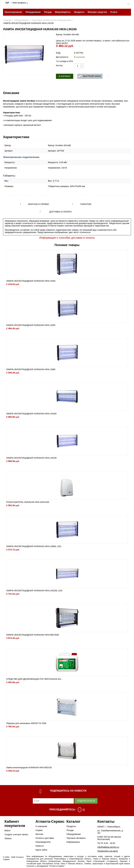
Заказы (8, 838)
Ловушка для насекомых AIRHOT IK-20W (26, 723)
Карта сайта (41, 850)
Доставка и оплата (60, 212)
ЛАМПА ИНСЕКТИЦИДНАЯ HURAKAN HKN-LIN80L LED (34, 546)
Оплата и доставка (45, 838)
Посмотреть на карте (108, 851)
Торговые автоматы (76, 838)
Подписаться (86, 801)
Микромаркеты (63, 12)
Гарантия (86, 204)
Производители (43, 842)
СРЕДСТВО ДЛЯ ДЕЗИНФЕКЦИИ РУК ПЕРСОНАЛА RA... (34, 679)
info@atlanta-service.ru (108, 847)
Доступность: (62, 57)
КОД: (58, 53)
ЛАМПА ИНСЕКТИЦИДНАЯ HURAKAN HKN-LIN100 (31, 458)
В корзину (65, 76)
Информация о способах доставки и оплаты (67, 238)
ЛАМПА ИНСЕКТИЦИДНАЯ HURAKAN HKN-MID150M (32, 635)
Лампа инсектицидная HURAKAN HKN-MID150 (29, 767)
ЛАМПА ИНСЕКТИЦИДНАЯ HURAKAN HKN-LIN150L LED (34, 591)
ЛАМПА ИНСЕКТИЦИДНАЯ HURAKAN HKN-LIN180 (31, 414)
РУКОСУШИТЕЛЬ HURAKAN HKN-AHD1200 (28, 502)
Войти (7, 831)
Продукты (79, 12)
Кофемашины (73, 842)
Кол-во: (59, 65)
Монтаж (39, 834)
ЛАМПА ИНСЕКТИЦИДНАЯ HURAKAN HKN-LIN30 (31, 281)
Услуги (114, 12)
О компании (41, 826)
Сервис (39, 830)
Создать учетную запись (16, 834)
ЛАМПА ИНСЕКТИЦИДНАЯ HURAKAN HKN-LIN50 (31, 325)
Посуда (48, 12)
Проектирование (13, 12)
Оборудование (33, 12)
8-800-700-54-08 (105, 837)
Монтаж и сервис (39, 204)
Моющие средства (97, 12)
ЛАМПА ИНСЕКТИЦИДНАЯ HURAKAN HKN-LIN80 (31, 369)
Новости (40, 846)
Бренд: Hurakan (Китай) (67, 34)
